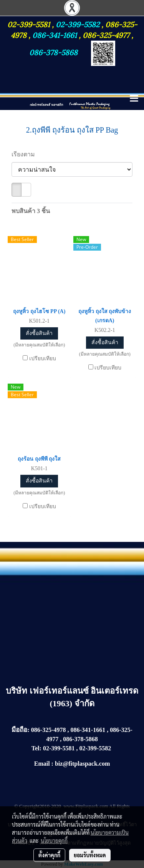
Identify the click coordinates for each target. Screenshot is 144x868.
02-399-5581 (30, 24)
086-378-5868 (53, 52)
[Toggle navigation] (134, 99)
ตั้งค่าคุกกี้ (49, 855)
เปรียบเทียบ (43, 359)
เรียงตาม (26, 154)
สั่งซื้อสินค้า (39, 333)
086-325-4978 (49, 730)
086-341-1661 (55, 34)
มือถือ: (21, 730)
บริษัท (18, 691)
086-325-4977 (106, 34)
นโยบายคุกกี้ (54, 840)
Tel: (36, 748)
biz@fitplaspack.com (82, 764)
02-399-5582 (78, 24)
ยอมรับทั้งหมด (90, 855)
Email (42, 764)
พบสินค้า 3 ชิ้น (31, 211)
